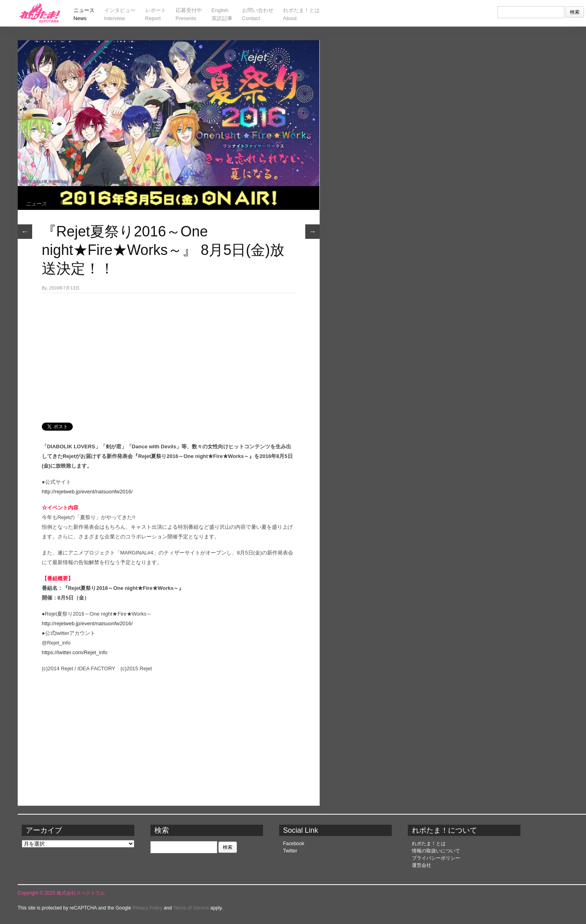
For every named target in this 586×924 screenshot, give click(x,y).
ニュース (36, 204)
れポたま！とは (429, 844)
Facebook (294, 844)
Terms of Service (191, 908)
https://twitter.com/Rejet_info (75, 652)
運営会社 (422, 865)
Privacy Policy (147, 908)
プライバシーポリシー (436, 858)
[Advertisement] (169, 353)
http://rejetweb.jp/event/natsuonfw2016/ (87, 492)
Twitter (290, 851)
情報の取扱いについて (436, 851)
